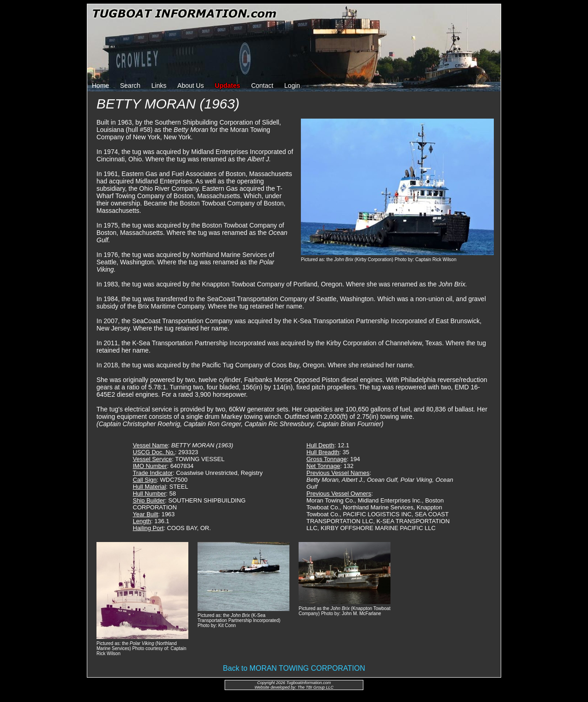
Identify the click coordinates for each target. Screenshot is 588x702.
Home (100, 86)
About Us (191, 86)
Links (159, 86)
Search (130, 86)
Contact (262, 86)
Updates (228, 86)
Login (292, 86)
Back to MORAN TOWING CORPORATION (294, 668)
